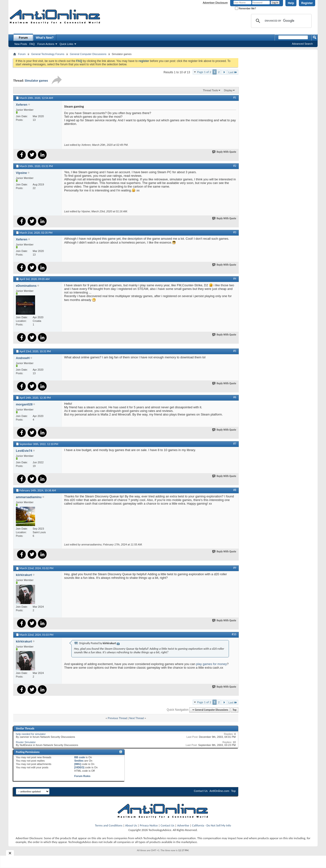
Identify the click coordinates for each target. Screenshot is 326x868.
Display (228, 90)
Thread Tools (210, 90)
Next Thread (136, 718)
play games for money (211, 664)
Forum (23, 38)
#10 (234, 634)
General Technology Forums (48, 54)
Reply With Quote (224, 152)
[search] (281, 21)
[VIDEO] (79, 767)
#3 (235, 232)
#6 (235, 397)
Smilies (79, 761)
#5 (235, 351)
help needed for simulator (31, 734)
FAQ (32, 44)
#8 (235, 490)
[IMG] (78, 764)
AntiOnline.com (219, 791)
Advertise (183, 825)
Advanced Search (302, 44)
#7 (235, 444)
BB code (80, 757)
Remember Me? (245, 9)
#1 (235, 98)
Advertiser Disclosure (215, 3)
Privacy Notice (149, 825)
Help (291, 3)
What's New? (45, 38)
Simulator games (36, 81)
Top (234, 710)
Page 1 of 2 (204, 72)
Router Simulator (26, 742)
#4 (235, 279)
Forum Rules (82, 776)
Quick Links (66, 44)
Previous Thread (118, 718)
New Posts (21, 44)
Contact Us (201, 791)
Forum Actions (46, 44)
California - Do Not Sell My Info (211, 825)
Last (233, 72)
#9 (235, 568)
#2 (235, 166)
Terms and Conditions (109, 825)
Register (307, 3)
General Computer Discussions (88, 54)
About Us (131, 825)
